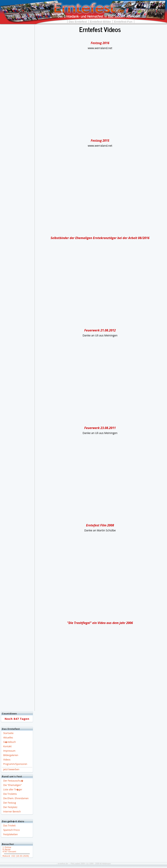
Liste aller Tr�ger (13, 790)
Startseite (8, 733)
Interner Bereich (12, 812)
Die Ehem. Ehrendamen (16, 798)
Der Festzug (10, 803)
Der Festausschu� (13, 781)
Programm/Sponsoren (15, 764)
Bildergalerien (11, 755)
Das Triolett (9, 826)
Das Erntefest (78, 22)
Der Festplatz (10, 807)
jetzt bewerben (11, 769)
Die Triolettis (10, 794)
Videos (7, 760)
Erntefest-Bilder (101, 22)
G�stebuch (10, 742)
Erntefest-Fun (123, 22)
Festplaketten (11, 834)
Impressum (9, 751)
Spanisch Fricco (12, 830)
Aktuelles (8, 738)
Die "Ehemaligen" (12, 785)
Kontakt (7, 746)
